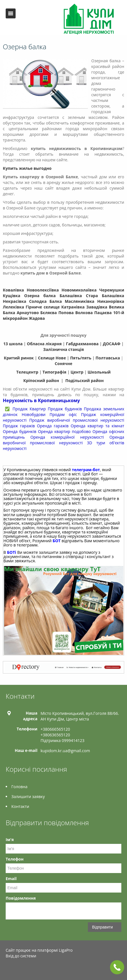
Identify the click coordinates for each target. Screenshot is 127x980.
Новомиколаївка (79, 290)
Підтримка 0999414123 (63, 740)
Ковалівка (13, 290)
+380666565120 (55, 729)
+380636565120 (55, 735)
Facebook (7, 968)
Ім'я (10, 839)
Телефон (15, 859)
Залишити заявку (28, 796)
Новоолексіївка (43, 290)
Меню (11, 13)
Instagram (43, 968)
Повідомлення (21, 898)
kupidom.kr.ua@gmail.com (65, 751)
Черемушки (112, 290)
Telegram (30, 968)
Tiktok (55, 968)
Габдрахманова (82, 344)
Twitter (18, 968)
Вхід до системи (21, 956)
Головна (19, 787)
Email (11, 879)
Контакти (20, 806)
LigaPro (66, 950)
